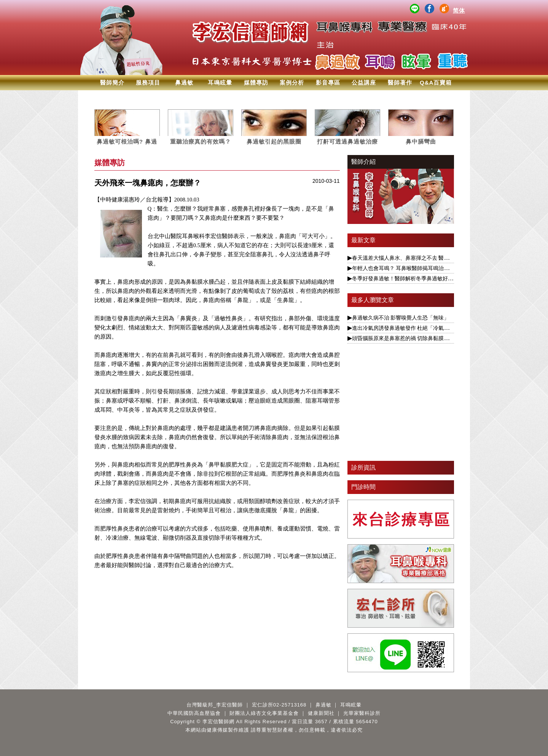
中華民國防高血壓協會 (194, 713)
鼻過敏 (184, 82)
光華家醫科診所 (362, 713)
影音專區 (328, 82)
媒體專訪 (256, 82)
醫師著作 (400, 82)
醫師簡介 (112, 82)
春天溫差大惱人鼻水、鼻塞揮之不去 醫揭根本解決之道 (417, 258)
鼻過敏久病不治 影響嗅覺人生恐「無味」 (401, 318)
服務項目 (148, 82)
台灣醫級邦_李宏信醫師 (215, 705)
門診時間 (363, 487)
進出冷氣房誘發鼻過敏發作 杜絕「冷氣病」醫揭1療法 (416, 328)
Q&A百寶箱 (436, 82)
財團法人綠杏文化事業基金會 (264, 713)
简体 (459, 10)
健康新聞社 (321, 713)
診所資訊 (363, 468)
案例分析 (292, 82)
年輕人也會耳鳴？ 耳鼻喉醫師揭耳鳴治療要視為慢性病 (417, 268)
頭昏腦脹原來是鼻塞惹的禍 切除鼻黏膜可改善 (406, 338)
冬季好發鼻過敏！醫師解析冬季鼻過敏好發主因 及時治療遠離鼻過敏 (433, 278)
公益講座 (364, 82)
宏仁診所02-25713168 (279, 705)
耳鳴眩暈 (220, 82)
